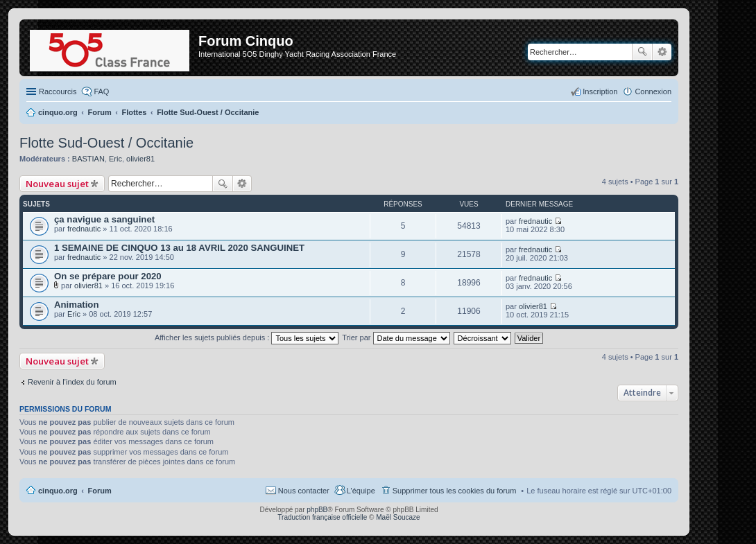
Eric (115, 159)
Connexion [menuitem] (653, 91)
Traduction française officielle (322, 517)
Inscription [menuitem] (600, 91)
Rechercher (642, 52)
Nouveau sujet (57, 184)
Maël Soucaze (398, 517)
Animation (76, 305)
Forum (100, 491)
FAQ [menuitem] (101, 91)
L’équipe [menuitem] (361, 491)
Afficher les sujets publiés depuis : (247, 337)
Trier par (396, 337)
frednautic (84, 229)
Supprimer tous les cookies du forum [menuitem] (455, 491)
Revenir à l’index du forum (72, 382)
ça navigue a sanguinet (104, 219)
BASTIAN (88, 159)
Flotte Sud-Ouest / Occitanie (106, 143)
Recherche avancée (662, 52)
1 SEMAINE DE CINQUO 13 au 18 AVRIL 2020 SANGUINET (179, 248)
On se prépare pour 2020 (108, 276)
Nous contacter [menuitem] (304, 491)
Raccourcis (58, 91)
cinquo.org (58, 491)
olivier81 (140, 159)
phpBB (317, 510)
